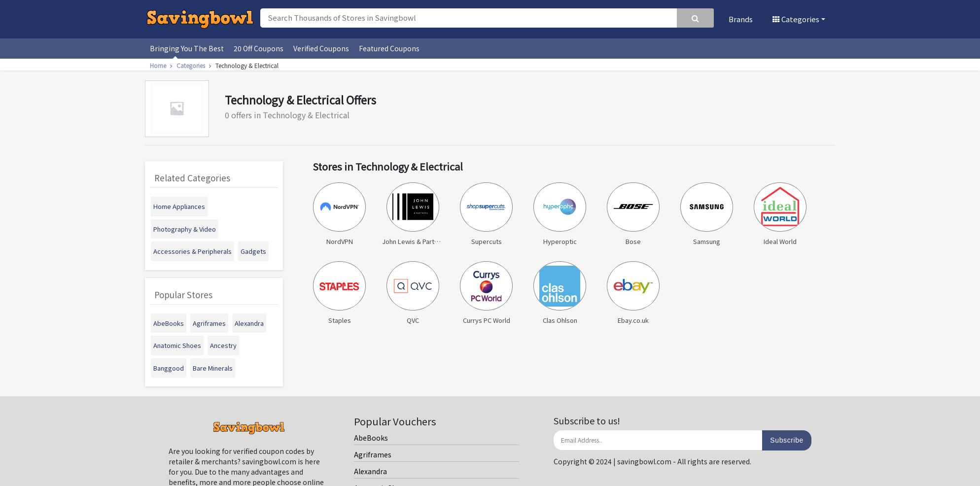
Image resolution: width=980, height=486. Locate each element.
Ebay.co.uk (633, 293)
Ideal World (780, 214)
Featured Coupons (389, 48)
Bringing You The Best (187, 48)
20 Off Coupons (259, 48)
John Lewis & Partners (413, 214)
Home (162, 65)
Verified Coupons (321, 48)
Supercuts (486, 214)
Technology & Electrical (247, 65)
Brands (741, 19)
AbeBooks (371, 438)
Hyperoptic (560, 214)
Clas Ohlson (560, 293)
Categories (796, 19)
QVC (413, 293)
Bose (633, 214)
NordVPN (339, 214)
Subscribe (787, 440)
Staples (339, 293)
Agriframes (373, 454)
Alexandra (370, 471)
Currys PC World (486, 293)
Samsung (706, 214)
